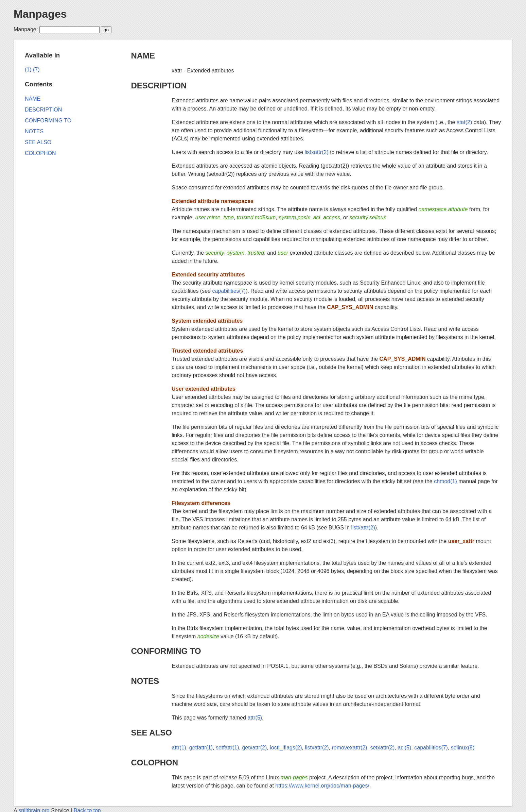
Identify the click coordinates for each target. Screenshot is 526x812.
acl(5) (404, 748)
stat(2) (464, 122)
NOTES (145, 681)
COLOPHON (154, 763)
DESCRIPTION (159, 86)
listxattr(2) (316, 152)
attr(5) (255, 718)
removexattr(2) (350, 748)
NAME (143, 56)
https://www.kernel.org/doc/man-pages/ (322, 786)
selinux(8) (463, 748)
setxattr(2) (382, 748)
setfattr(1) (227, 748)
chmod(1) (445, 481)
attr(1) (179, 748)
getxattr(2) (254, 748)
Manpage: (26, 29)
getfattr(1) (201, 748)
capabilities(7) (229, 291)
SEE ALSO (151, 733)
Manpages (40, 14)
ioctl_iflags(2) (286, 748)
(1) (28, 70)
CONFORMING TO (166, 651)
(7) (36, 70)
